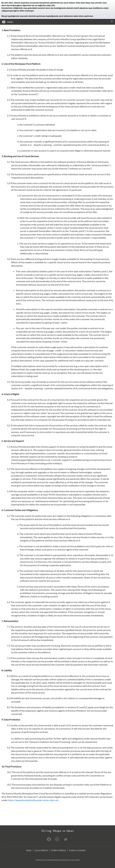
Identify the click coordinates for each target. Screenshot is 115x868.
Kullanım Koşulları (77, 850)
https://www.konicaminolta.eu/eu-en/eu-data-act (33, 800)
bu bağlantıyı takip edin (45, 5)
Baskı (29, 850)
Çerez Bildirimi (41, 850)
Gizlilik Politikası (59, 850)
